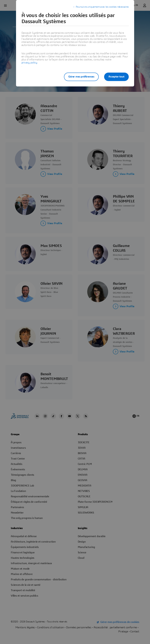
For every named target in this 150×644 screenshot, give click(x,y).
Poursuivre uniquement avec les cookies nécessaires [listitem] (102, 7)
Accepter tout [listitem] (116, 77)
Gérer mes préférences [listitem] (81, 77)
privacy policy (29, 63)
